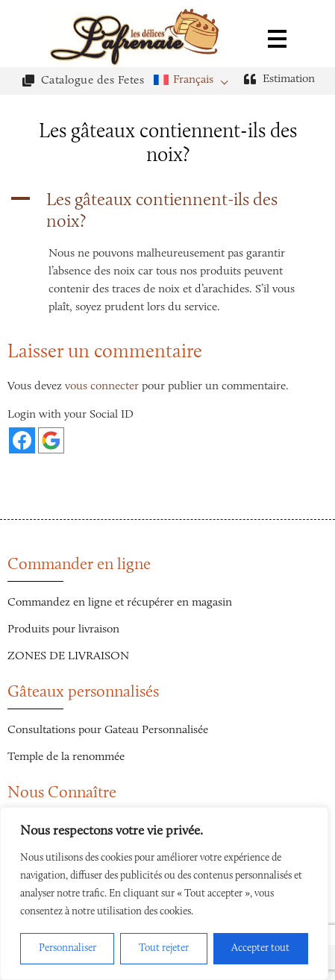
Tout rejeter (164, 949)
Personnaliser (68, 949)
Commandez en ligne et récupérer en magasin (120, 603)
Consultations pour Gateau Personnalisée (108, 730)
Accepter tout (260, 949)
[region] (164, 893)
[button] (167, 212)
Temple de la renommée (66, 757)
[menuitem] (195, 80)
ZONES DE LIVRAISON (68, 656)
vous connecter (102, 386)
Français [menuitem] (193, 80)
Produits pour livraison (63, 629)
